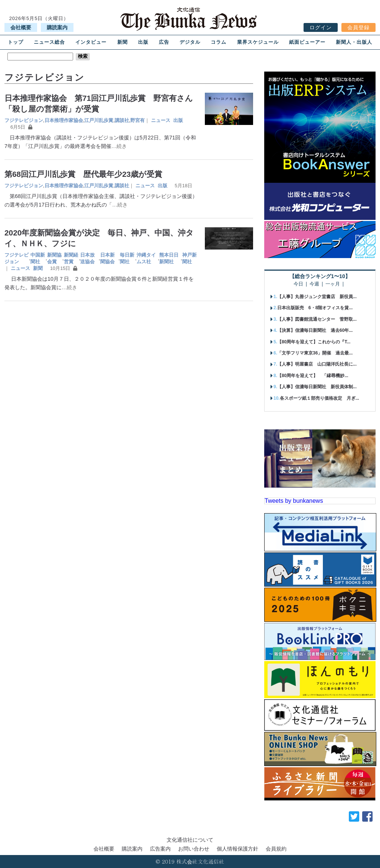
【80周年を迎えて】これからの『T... (314, 342)
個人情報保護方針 (237, 849)
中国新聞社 (38, 258)
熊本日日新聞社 (169, 258)
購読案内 (57, 27)
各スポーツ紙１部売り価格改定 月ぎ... (320, 398)
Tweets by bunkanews (294, 501)
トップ (16, 42)
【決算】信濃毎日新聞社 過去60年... (315, 330)
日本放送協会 (87, 258)
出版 (143, 42)
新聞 (122, 42)
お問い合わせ (194, 849)
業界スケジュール (258, 42)
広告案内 (160, 849)
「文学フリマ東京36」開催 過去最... (315, 353)
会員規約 (276, 849)
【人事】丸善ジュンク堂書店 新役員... (317, 297)
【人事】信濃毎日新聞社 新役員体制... (317, 387)
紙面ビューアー (307, 42)
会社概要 (21, 27)
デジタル (190, 42)
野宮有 (137, 120)
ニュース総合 (49, 42)
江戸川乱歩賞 (99, 120)
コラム (219, 42)
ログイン (321, 27)
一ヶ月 (333, 284)
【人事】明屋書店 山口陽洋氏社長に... (317, 364)
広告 (164, 42)
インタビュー (91, 42)
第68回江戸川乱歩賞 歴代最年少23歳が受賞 (83, 174)
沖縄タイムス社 (146, 258)
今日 (298, 284)
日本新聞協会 (107, 258)
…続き (119, 146)
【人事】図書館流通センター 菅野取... (317, 319)
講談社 (122, 120)
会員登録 (358, 27)
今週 (314, 284)
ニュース (161, 120)
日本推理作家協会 (64, 120)
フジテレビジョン (24, 120)
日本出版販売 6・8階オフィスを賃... (315, 308)
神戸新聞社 (189, 258)
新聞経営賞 (71, 258)
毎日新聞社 (127, 258)
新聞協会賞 (54, 258)
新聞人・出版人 (354, 42)
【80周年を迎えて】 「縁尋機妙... (313, 376)
